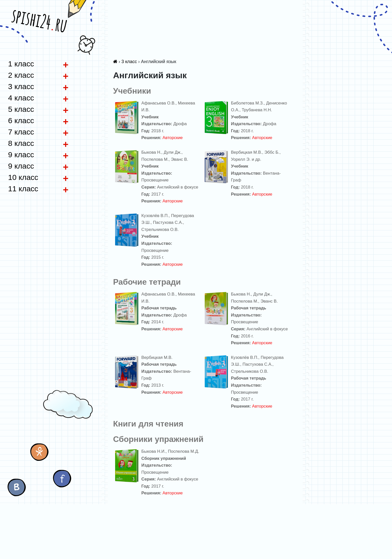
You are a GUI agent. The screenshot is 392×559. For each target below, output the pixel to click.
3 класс (129, 62)
